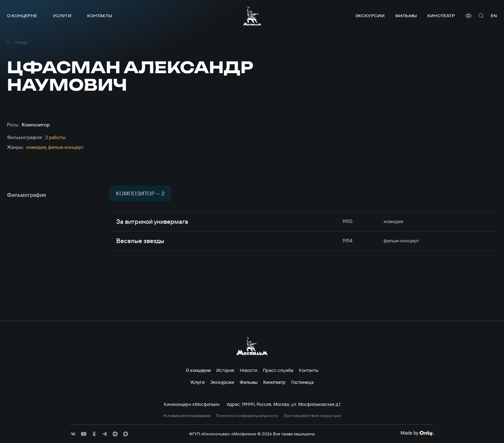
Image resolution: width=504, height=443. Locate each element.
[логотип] (252, 16)
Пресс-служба (278, 370)
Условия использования (187, 416)
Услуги (62, 16)
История (225, 370)
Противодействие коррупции (312, 416)
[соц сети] (73, 434)
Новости (248, 370)
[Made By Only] (417, 433)
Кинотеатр (441, 16)
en (494, 16)
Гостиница (302, 382)
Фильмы (406, 16)
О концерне (22, 16)
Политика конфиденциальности (247, 416)
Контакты (100, 16)
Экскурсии (370, 16)
